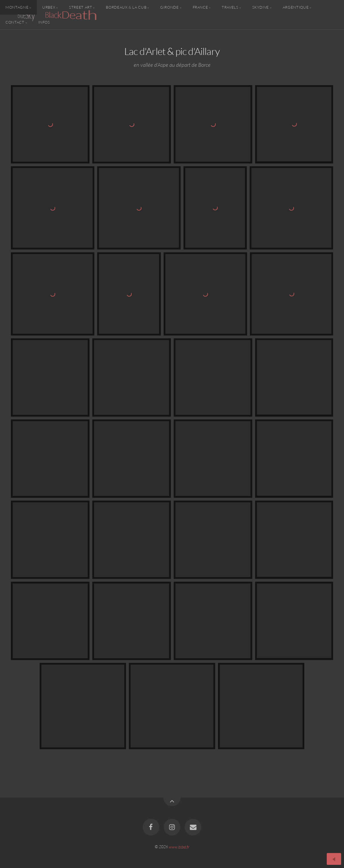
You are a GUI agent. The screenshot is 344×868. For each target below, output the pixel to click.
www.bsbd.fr (179, 847)
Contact (15, 22)
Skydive (261, 7)
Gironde (169, 7)
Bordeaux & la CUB (126, 7)
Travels (230, 7)
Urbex (49, 7)
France (200, 7)
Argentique (296, 7)
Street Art (81, 7)
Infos (44, 22)
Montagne (17, 7)
